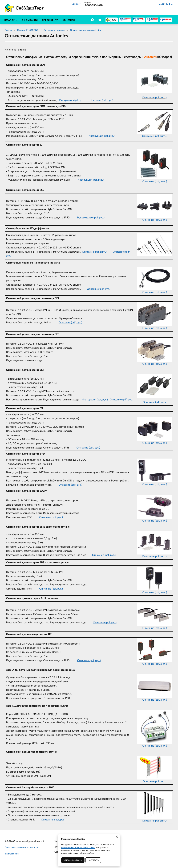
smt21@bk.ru (166, 4)
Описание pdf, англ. (155, 782)
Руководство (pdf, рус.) (91, 218)
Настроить (93, 860)
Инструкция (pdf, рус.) (90, 180)
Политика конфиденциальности (21, 848)
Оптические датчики (54, 30)
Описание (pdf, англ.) (154, 98)
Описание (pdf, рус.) (122, 400)
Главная (8, 30)
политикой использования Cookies (78, 848)
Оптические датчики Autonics (85, 30)
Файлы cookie (12, 854)
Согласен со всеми (73, 860)
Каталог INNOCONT (28, 30)
